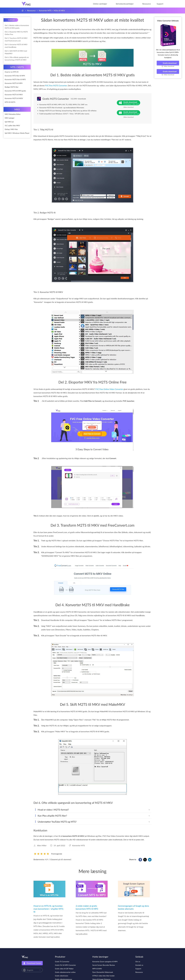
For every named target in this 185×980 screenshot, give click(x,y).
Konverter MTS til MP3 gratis (15, 91)
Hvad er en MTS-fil (12, 72)
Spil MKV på (9, 122)
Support (160, 4)
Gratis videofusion (62, 976)
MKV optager (10, 118)
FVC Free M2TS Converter (56, 85)
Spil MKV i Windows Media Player (17, 133)
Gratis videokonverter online (65, 972)
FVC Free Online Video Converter (109, 389)
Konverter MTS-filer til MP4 (15, 76)
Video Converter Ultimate (168, 21)
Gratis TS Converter (62, 962)
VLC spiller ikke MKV (12, 125)
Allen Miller (42, 845)
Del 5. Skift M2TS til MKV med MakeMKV (16, 52)
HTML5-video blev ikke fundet (103, 976)
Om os (138, 962)
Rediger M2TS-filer (12, 87)
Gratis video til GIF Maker (64, 969)
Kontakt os (139, 965)
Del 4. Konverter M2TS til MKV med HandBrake (16, 46)
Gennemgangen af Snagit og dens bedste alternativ (133, 907)
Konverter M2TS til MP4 (14, 83)
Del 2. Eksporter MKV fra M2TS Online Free (16, 33)
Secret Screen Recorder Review (104, 965)
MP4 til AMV (97, 969)
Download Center (32, 963)
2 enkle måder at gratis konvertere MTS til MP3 (87, 907)
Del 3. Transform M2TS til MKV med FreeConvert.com (16, 39)
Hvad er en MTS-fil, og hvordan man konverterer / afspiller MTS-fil (49, 909)
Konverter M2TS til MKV (14, 95)
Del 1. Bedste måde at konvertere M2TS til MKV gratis (17, 27)
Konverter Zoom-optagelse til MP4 (105, 962)
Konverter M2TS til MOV (14, 98)
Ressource (147, 4)
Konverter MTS (45, 10)
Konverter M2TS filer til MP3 (15, 79)
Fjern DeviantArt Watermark (103, 972)
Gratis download (168, 63)
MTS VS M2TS (10, 102)
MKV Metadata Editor (13, 114)
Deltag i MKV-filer (11, 129)
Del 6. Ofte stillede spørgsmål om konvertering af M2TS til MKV (17, 59)
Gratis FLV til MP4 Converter (65, 965)
